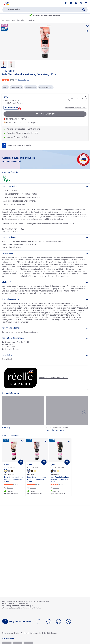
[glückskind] (7, 643)
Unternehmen (8, 633)
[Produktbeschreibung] (45, 186)
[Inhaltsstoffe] (45, 282)
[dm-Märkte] (66, 3)
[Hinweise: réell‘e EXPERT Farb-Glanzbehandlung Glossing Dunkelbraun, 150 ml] (55, 488)
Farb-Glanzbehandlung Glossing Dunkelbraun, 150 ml (60, 480)
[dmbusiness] (18, 643)
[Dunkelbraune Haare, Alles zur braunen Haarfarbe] (67, 414)
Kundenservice (36, 633)
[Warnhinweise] (45, 254)
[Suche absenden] (84, 10)
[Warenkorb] (81, 3)
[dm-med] (29, 643)
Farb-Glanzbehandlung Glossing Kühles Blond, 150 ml (13, 480)
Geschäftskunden (50, 633)
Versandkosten (45, 601)
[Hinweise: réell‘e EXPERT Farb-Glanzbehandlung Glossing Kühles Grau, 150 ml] (32, 488)
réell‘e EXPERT (8, 71)
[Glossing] (23, 414)
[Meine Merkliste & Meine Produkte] (71, 3)
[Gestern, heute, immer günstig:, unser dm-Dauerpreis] (45, 159)
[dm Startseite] (6, 3)
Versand (20, 103)
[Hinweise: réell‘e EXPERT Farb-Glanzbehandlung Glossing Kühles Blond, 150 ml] (9, 488)
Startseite (6, 20)
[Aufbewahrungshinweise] (45, 328)
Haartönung (31, 20)
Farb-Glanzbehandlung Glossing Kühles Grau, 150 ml (37, 480)
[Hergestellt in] (45, 355)
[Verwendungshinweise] (45, 299)
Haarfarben (21, 20)
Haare (13, 20)
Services (24, 633)
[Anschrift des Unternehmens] (45, 338)
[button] (86, 3)
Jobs (17, 633)
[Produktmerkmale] (45, 237)
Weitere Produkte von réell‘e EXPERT (36, 378)
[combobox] (45, 10)
